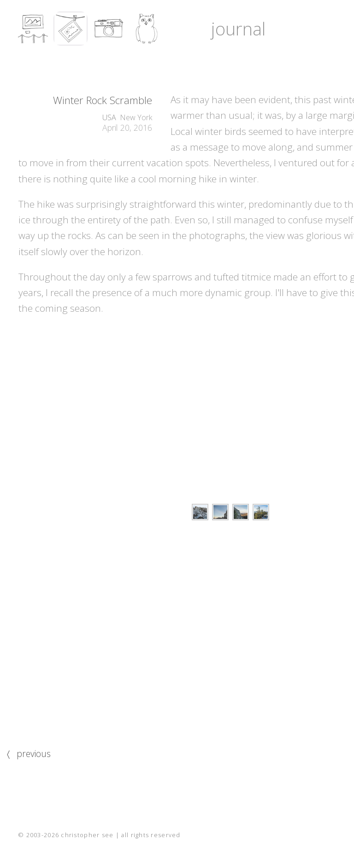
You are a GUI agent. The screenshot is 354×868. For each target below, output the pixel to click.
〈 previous (29, 754)
